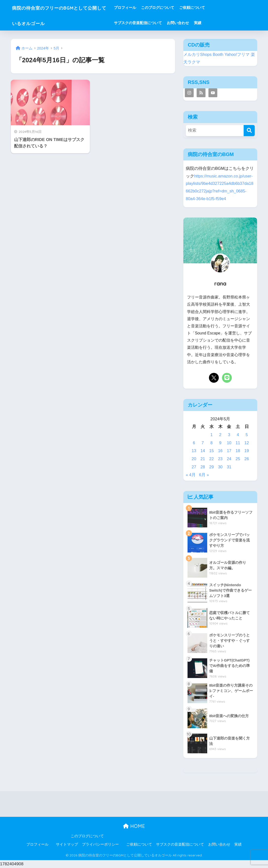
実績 (213, 23)
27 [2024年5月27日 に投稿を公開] (194, 467)
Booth (218, 55)
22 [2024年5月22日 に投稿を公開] (212, 459)
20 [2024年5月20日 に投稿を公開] (194, 459)
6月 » (204, 475)
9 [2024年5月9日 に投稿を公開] (220, 443)
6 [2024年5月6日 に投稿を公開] (194, 443)
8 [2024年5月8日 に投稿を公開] (212, 443)
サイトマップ (67, 844)
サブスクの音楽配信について (153, 23)
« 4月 (191, 475)
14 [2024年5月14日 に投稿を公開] (203, 451)
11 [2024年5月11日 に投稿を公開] (238, 443)
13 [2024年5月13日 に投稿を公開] (194, 451)
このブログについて (173, 8)
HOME (134, 826)
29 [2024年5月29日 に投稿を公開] (212, 467)
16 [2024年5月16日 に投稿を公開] (220, 451)
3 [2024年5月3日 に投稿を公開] (229, 435)
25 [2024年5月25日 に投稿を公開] (238, 459)
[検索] (249, 131)
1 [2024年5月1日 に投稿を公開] (212, 435)
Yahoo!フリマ (237, 55)
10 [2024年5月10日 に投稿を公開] (229, 443)
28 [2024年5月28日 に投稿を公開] (203, 467)
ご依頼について (208, 8)
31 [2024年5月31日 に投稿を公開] (229, 467)
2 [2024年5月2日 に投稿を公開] (220, 435)
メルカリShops (198, 55)
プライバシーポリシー (100, 844)
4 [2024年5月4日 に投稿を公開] (238, 435)
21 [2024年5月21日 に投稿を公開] (203, 459)
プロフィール (141, 8)
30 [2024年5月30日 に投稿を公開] (220, 467)
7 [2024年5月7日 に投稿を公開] (203, 443)
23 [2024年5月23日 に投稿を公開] (220, 459)
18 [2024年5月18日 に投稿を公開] (238, 451)
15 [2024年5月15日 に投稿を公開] (212, 451)
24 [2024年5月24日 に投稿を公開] (229, 459)
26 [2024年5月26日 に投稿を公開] (247, 459)
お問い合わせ (193, 23)
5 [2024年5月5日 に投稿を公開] (247, 435)
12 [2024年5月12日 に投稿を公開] (247, 443)
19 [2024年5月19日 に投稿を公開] (247, 451)
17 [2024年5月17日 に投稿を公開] (229, 451)
